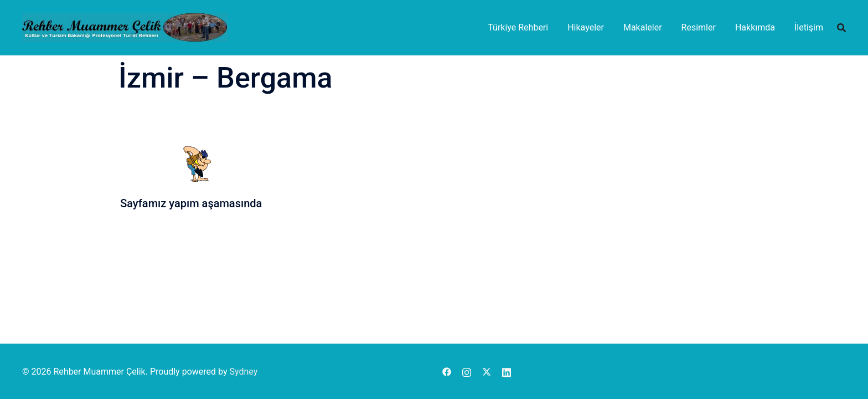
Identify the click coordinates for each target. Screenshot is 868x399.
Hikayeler (586, 27)
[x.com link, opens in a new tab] (487, 372)
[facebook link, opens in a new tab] (447, 372)
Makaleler (643, 27)
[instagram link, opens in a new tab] (467, 372)
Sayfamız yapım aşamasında (191, 203)
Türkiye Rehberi (518, 27)
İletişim (809, 27)
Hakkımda (755, 27)
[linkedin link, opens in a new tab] (507, 372)
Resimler (699, 27)
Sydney (243, 372)
